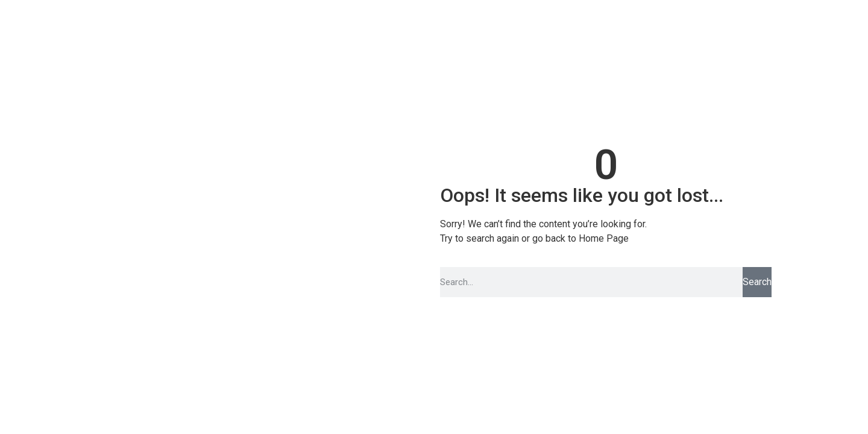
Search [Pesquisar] (757, 282)
